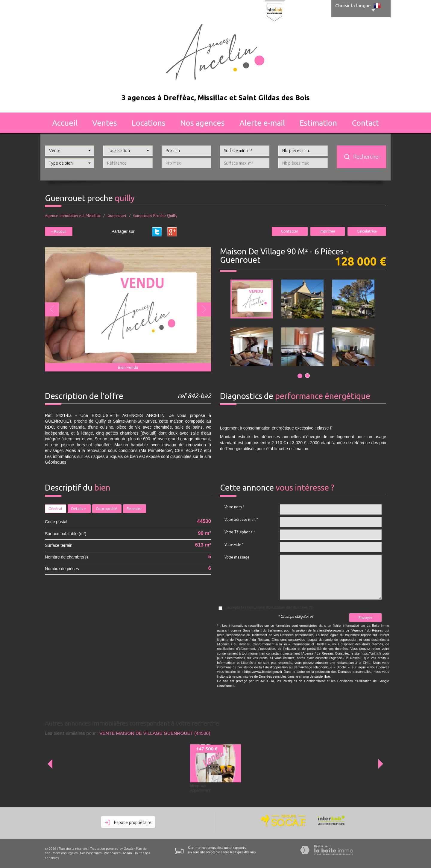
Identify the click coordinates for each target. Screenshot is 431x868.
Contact (365, 123)
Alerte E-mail (262, 123)
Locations (149, 123)
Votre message (237, 557)
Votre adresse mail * (241, 519)
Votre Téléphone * (240, 532)
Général (55, 509)
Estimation (318, 123)
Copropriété (107, 509)
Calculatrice (367, 231)
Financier (134, 509)
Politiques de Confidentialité (304, 681)
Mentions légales (65, 853)
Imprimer (328, 231)
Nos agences (202, 123)
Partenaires (112, 853)
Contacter (290, 231)
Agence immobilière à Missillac (73, 216)
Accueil (65, 123)
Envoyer (365, 617)
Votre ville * (234, 545)
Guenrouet (117, 216)
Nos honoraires (91, 853)
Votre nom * (234, 507)
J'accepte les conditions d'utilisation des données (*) (269, 607)
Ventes (105, 123)
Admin (127, 853)
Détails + (79, 509)
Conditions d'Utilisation (354, 681)
